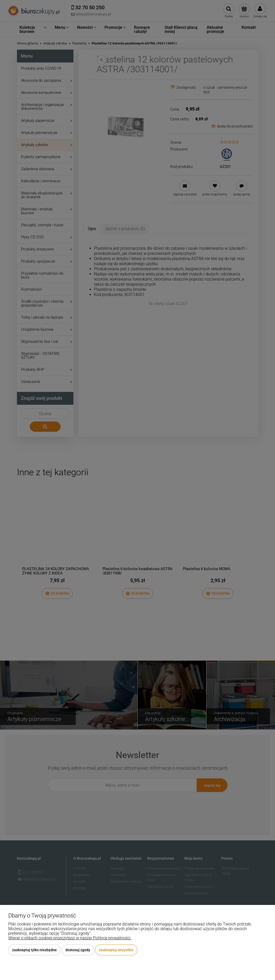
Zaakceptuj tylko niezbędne (34, 950)
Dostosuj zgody (78, 950)
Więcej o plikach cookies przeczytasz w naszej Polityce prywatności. (70, 938)
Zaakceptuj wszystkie (116, 950)
